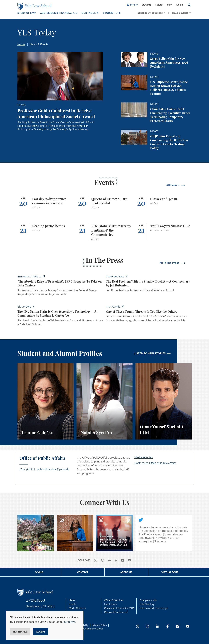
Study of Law (27, 13)
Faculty (159, 5)
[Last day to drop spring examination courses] (46, 203)
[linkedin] (110, 561)
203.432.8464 (27, 469)
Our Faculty (90, 13)
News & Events (180, 13)
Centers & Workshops (150, 13)
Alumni (180, 5)
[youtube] (130, 561)
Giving (39, 572)
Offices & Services (114, 600)
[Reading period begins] (46, 232)
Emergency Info (148, 600)
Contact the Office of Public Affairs (155, 463)
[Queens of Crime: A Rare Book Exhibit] (105, 203)
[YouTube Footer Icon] (188, 627)
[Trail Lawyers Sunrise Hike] (163, 232)
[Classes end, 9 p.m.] (163, 203)
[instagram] (103, 561)
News (72, 600)
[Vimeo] (123, 561)
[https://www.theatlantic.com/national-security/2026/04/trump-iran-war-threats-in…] (149, 314)
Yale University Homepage (154, 608)
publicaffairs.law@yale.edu (53, 469)
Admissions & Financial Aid (59, 13)
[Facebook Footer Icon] (168, 627)
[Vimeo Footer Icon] (178, 627)
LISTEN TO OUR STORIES (150, 353)
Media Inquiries (144, 457)
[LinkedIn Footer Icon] (158, 627)
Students (147, 5)
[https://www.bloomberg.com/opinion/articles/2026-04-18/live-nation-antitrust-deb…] (60, 316)
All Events (173, 185)
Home (21, 44)
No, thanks (20, 632)
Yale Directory (147, 604)
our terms (69, 622)
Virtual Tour (170, 572)
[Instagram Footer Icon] (148, 627)
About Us (126, 572)
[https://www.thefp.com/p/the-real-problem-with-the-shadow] (149, 284)
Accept (41, 632)
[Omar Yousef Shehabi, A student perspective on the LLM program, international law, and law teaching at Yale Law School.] (163, 401)
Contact (83, 572)
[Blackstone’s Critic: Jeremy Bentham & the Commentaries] (105, 232)
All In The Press (170, 263)
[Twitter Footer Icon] (138, 627)
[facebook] (116, 561)
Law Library (111, 604)
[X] (96, 561)
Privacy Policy (99, 625)
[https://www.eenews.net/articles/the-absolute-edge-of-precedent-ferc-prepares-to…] (60, 286)
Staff (170, 5)
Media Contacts (77, 608)
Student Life (112, 13)
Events (73, 604)
